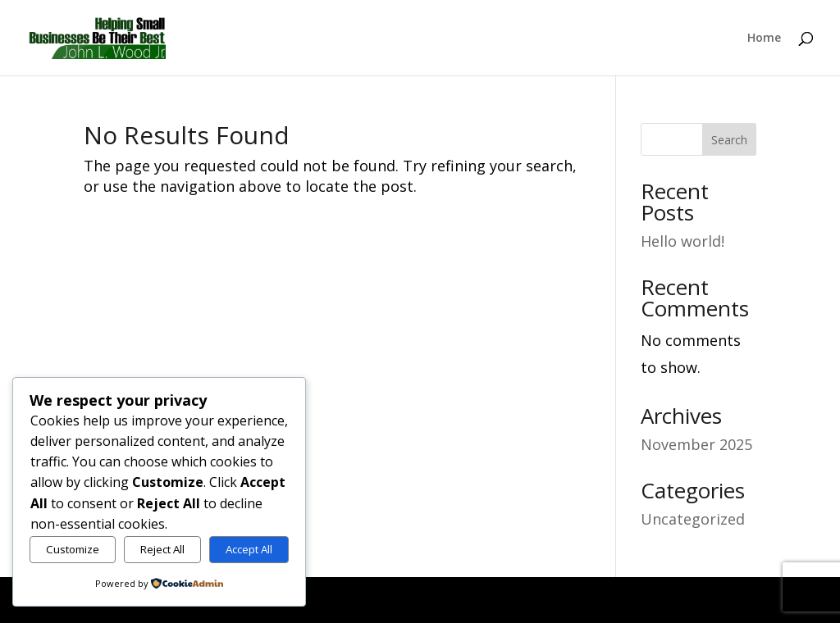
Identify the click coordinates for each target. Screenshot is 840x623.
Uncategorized (693, 519)
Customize (73, 549)
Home (764, 39)
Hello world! (682, 241)
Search (729, 140)
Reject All (162, 549)
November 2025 (696, 444)
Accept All (249, 549)
